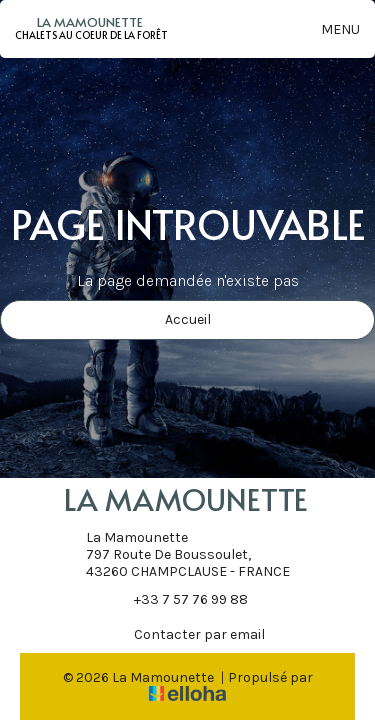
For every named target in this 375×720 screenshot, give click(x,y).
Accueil (188, 319)
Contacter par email (188, 634)
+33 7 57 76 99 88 (179, 599)
